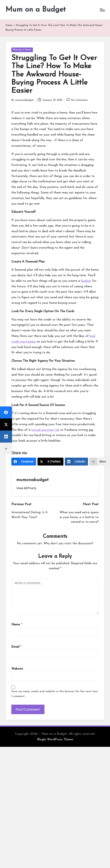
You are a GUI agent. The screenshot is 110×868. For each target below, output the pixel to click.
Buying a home (22, 50)
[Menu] (102, 10)
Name (17, 625)
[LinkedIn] (77, 462)
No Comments (77, 100)
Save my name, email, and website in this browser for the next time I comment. (55, 694)
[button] (26, 488)
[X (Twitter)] (50, 462)
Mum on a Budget (36, 10)
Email (16, 647)
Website (17, 669)
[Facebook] (24, 462)
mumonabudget (32, 480)
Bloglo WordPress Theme (55, 740)
